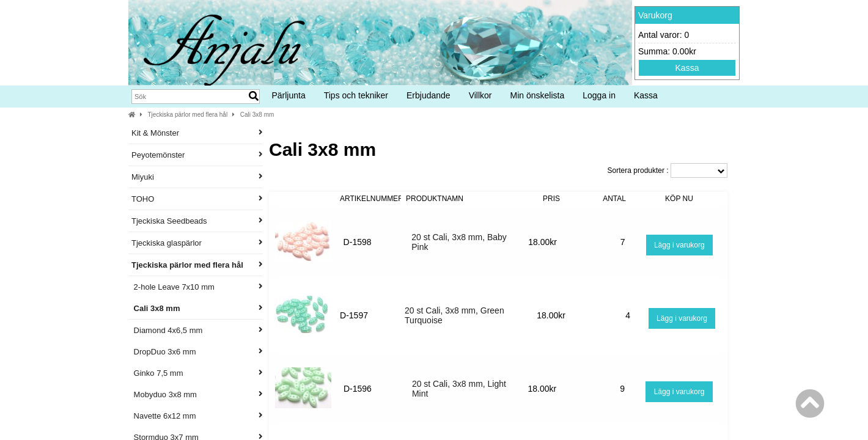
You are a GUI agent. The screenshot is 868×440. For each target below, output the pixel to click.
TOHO (197, 199)
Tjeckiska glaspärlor (197, 243)
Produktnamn (435, 199)
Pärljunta (288, 95)
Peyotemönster (197, 155)
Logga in (599, 95)
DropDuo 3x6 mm (197, 352)
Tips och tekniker (356, 95)
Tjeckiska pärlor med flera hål (188, 115)
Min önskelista (538, 95)
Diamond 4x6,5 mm (197, 330)
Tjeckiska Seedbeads (197, 221)
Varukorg (655, 15)
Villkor (480, 95)
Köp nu (679, 199)
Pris (551, 199)
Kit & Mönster (197, 133)
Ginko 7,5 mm (197, 373)
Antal (614, 199)
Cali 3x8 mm (257, 115)
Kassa (687, 68)
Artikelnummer (372, 199)
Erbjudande (428, 95)
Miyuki (197, 177)
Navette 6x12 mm (197, 416)
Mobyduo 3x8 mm (197, 394)
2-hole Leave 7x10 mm (197, 287)
